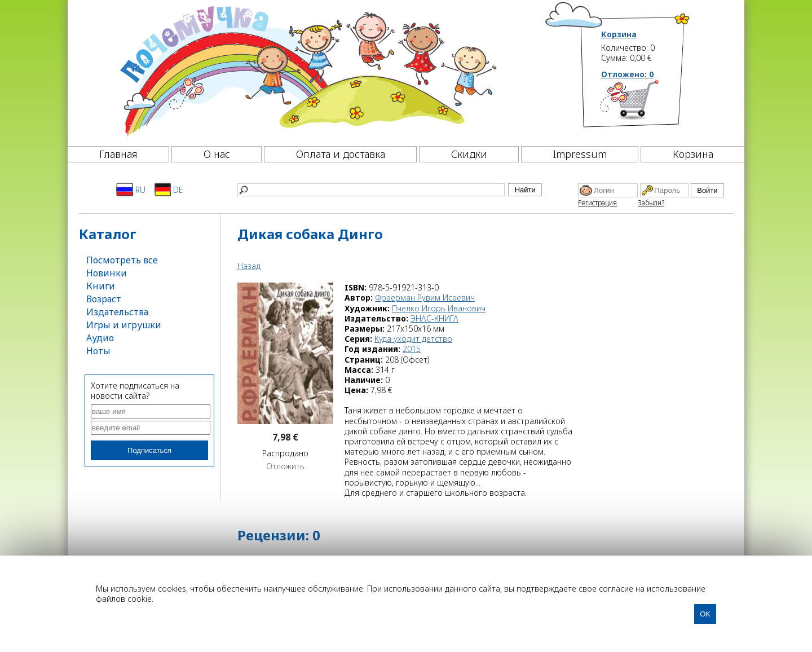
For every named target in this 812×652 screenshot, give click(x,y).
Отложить (285, 466)
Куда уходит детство (413, 339)
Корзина (619, 34)
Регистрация (597, 203)
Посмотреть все (122, 260)
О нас (217, 154)
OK (705, 614)
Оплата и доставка (341, 154)
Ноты (98, 351)
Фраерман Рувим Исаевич (425, 298)
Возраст (104, 299)
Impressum (580, 154)
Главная (118, 154)
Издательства (117, 312)
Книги (101, 286)
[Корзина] (646, 104)
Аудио (100, 338)
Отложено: (627, 74)
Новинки (107, 273)
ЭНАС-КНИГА (434, 318)
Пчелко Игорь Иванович (439, 308)
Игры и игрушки (124, 325)
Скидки (469, 154)
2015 (412, 349)
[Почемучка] (307, 70)
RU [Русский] (131, 190)
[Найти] (371, 190)
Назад (249, 266)
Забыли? (651, 203)
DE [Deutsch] (169, 190)
